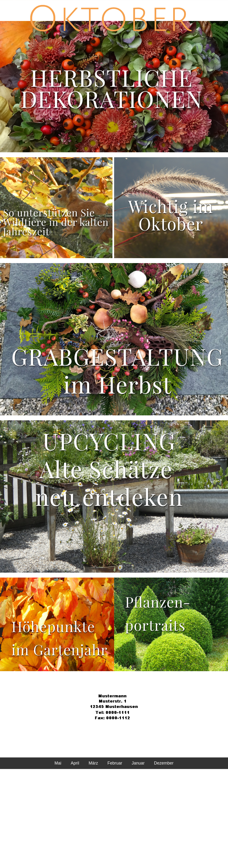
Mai (58, 763)
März (93, 763)
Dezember (164, 763)
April (75, 763)
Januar (138, 763)
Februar (115, 763)
